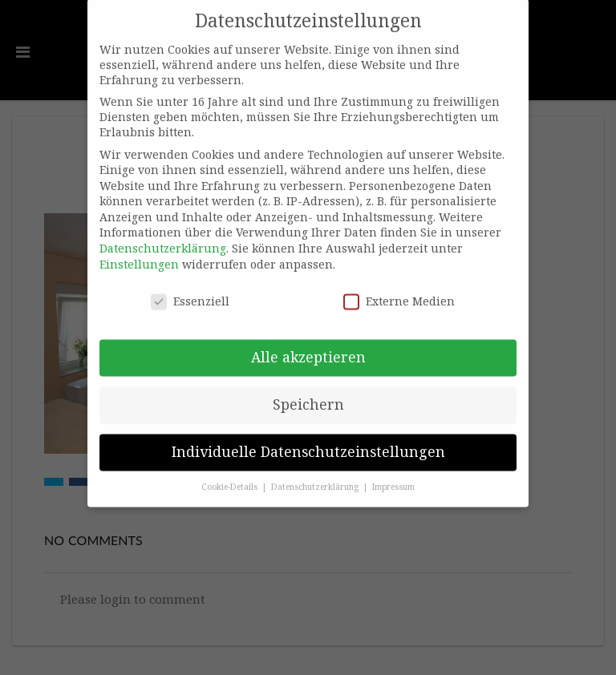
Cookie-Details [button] (231, 475)
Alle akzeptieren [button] (308, 346)
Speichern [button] (308, 394)
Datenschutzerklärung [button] (316, 475)
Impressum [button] (393, 475)
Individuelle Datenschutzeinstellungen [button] (308, 441)
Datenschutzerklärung (163, 238)
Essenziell (190, 290)
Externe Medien (399, 290)
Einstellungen (139, 253)
